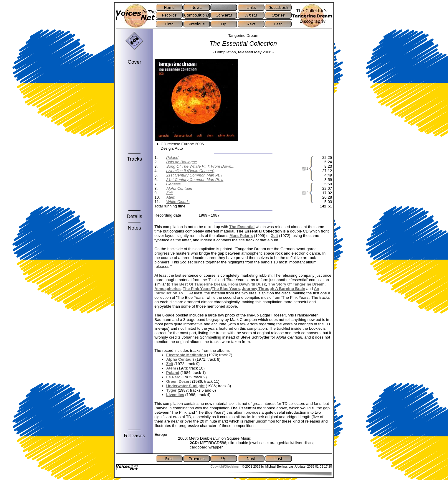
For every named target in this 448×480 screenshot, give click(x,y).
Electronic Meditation (186, 355)
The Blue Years (226, 289)
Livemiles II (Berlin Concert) (190, 171)
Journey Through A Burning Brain (274, 289)
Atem (171, 197)
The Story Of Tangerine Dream (296, 284)
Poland (172, 157)
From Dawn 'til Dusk (247, 284)
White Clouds (178, 202)
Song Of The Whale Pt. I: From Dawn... (200, 166)
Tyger (171, 390)
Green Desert (178, 381)
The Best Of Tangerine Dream (199, 284)
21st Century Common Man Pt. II (195, 180)
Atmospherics (167, 289)
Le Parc (173, 377)
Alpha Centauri (179, 188)
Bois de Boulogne (181, 162)
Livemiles (175, 395)
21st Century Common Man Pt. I (194, 175)
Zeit (169, 193)
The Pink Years (197, 289)
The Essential (242, 227)
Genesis (173, 184)
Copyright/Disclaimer (225, 466)
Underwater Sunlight (185, 386)
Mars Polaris (241, 236)
